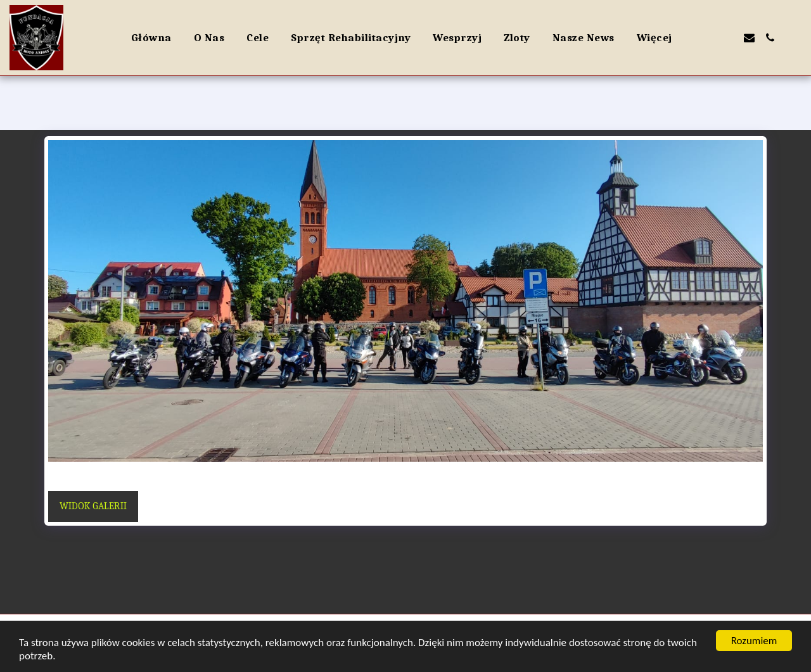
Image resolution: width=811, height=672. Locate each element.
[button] (707, 38)
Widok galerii (93, 506)
